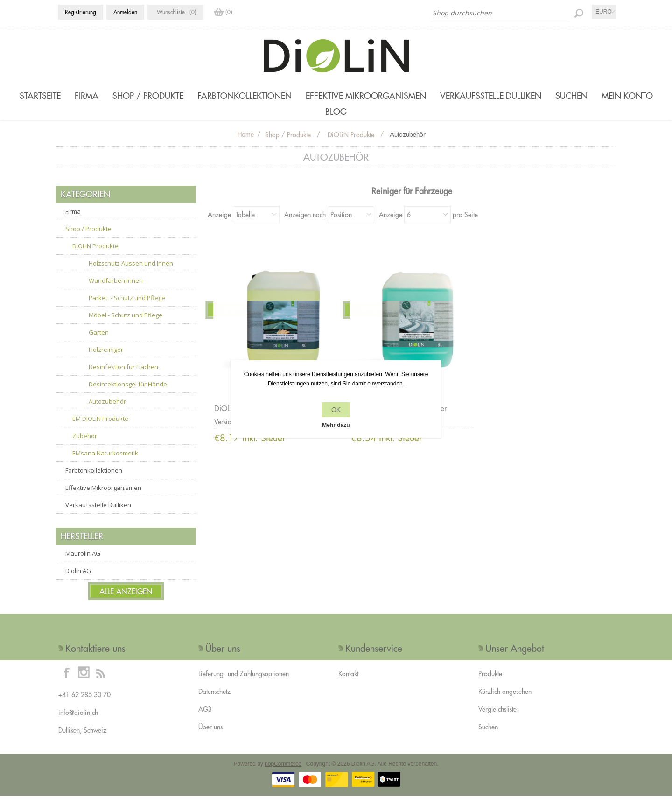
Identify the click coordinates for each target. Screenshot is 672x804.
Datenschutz (214, 700)
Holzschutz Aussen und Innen (131, 272)
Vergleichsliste (497, 718)
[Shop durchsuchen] (500, 13)
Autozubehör (107, 410)
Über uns (210, 735)
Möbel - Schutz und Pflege (126, 323)
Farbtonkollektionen (245, 96)
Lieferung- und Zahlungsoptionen (244, 682)
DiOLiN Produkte (95, 254)
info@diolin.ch (78, 721)
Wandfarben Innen (116, 289)
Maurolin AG (83, 562)
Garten (99, 341)
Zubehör (85, 444)
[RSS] (100, 681)
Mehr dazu (336, 425)
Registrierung (80, 12)
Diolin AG (78, 579)
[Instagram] (84, 681)
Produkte (490, 682)
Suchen (571, 96)
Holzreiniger (106, 358)
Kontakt (348, 682)
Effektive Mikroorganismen (366, 96)
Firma (87, 96)
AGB (205, 718)
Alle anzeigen (126, 600)
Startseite (40, 96)
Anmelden (125, 12)
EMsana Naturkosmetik (105, 461)
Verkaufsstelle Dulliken (491, 96)
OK (336, 410)
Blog (336, 116)
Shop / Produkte (148, 96)
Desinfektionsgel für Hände (128, 392)
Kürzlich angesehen (505, 700)
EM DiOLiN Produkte (100, 427)
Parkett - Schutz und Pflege (127, 306)
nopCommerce (283, 772)
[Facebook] (67, 681)
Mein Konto (627, 96)
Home (246, 143)
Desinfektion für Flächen (123, 375)
